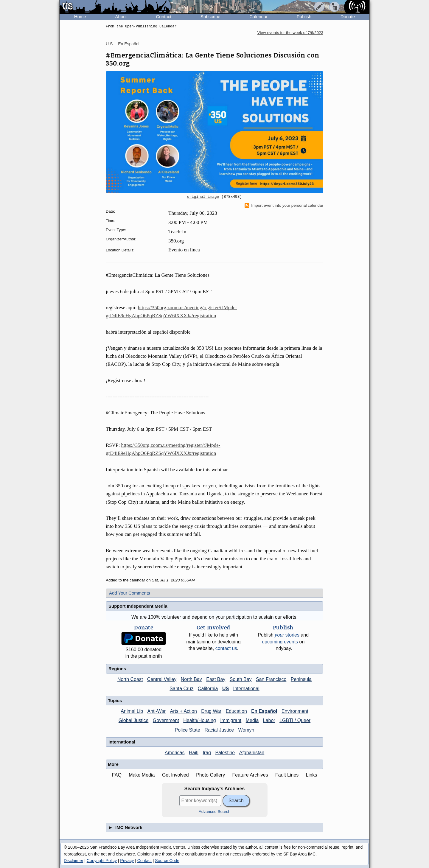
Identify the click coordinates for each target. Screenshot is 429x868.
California (208, 689)
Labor (269, 720)
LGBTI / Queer (295, 720)
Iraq (207, 753)
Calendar (258, 17)
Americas (175, 753)
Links (311, 775)
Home (80, 17)
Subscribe (210, 17)
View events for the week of (290, 33)
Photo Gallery (210, 775)
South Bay (241, 679)
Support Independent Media (138, 606)
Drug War (211, 711)
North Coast (130, 679)
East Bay (216, 679)
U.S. (110, 44)
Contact (164, 17)
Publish (304, 17)
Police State (188, 730)
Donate (348, 17)
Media (252, 720)
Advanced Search (215, 812)
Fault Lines (287, 775)
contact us (226, 648)
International (246, 689)
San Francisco (271, 679)
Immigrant (231, 720)
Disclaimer (73, 861)
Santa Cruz (181, 689)
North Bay (191, 679)
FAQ (117, 775)
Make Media (142, 775)
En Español (129, 44)
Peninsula (301, 679)
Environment (295, 711)
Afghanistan (252, 753)
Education (236, 711)
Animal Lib (132, 711)
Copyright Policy (102, 861)
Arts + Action (184, 711)
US (226, 689)
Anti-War (157, 711)
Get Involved (175, 775)
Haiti (194, 753)
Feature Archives (250, 775)
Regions (117, 669)
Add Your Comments (130, 593)
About (121, 17)
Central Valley (162, 679)
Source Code (167, 861)
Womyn (246, 730)
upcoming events (280, 642)
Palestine (225, 753)
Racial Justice (219, 730)
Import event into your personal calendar (284, 206)
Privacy (127, 861)
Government (166, 720)
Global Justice (134, 720)
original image (203, 197)
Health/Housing (199, 720)
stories (287, 635)
